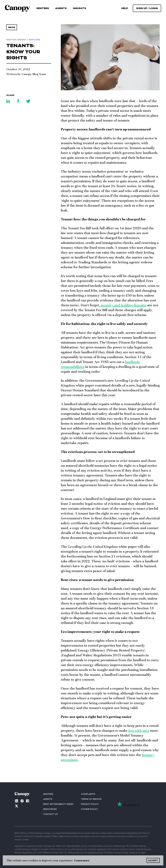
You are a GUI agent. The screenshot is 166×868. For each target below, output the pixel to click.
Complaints (88, 794)
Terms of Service (91, 799)
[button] (80, 8)
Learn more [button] (82, 860)
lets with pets (139, 730)
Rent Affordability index (58, 804)
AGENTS (48, 799)
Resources (50, 809)
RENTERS (48, 794)
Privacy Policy (90, 804)
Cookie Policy (89, 809)
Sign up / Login (147, 8)
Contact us (50, 814)
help (125, 8)
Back (12, 27)
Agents (61, 8)
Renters (43, 8)
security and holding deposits (123, 305)
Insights (80, 8)
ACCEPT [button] (153, 860)
